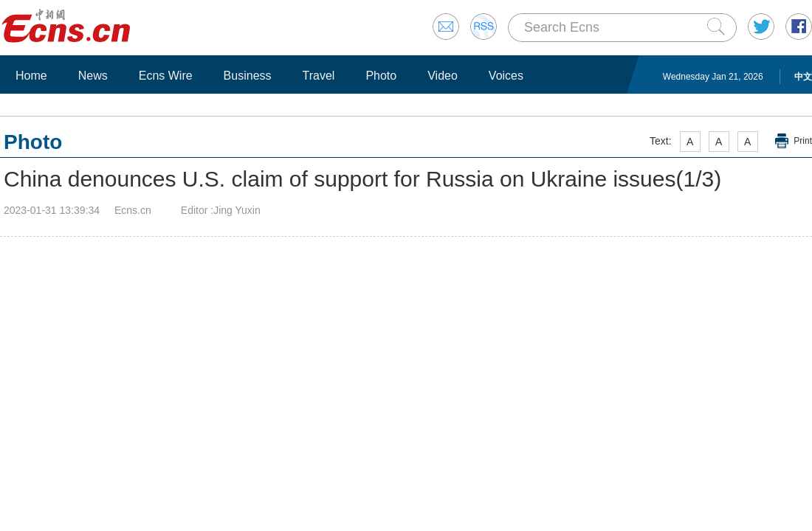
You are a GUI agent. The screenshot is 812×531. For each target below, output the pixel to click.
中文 (803, 77)
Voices (506, 76)
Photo (381, 76)
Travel (319, 76)
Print (803, 141)
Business (248, 76)
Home (31, 76)
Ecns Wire (166, 76)
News (93, 76)
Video (443, 76)
